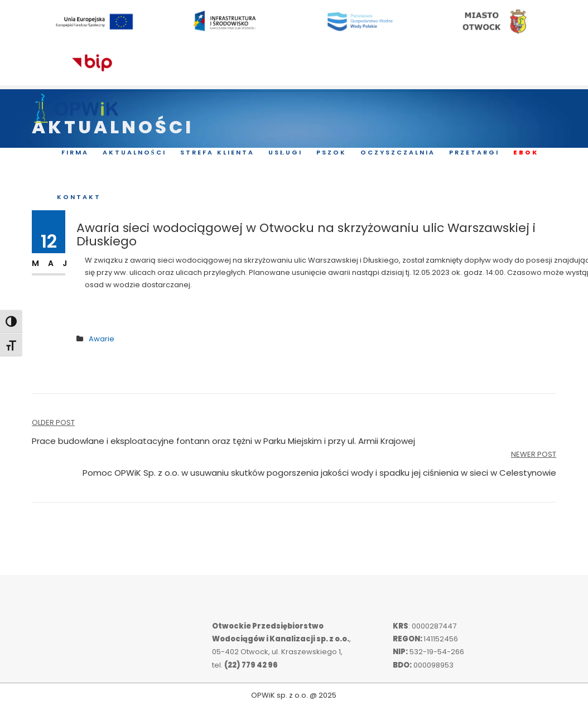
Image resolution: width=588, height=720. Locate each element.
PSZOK (331, 153)
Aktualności (134, 153)
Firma (75, 153)
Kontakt (79, 197)
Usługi (285, 153)
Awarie (102, 339)
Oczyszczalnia (398, 153)
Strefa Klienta (217, 153)
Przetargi (474, 153)
